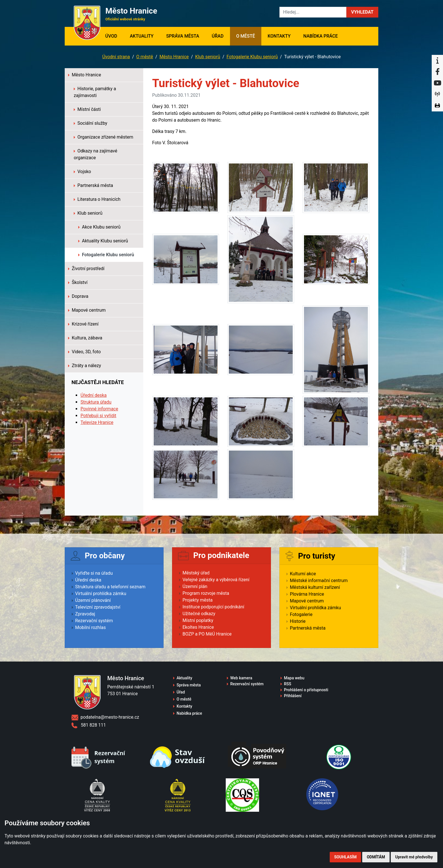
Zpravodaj (85, 614)
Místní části (87, 109)
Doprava (78, 296)
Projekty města (197, 600)
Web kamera (241, 678)
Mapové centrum (87, 310)
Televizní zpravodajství (98, 607)
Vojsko (82, 172)
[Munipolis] (437, 94)
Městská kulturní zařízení (315, 587)
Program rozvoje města (206, 593)
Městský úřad (196, 573)
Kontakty (279, 36)
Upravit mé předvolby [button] (414, 857)
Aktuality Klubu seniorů (103, 241)
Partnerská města (93, 185)
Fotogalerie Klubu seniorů (252, 57)
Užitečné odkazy (199, 614)
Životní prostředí (86, 269)
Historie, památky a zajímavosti (95, 92)
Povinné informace (99, 409)
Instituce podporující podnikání (213, 607)
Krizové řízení (83, 324)
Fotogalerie (301, 614)
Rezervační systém (94, 621)
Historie (298, 621)
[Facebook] (437, 72)
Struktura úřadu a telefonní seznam (110, 587)
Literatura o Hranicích (97, 199)
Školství (78, 282)
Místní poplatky (198, 620)
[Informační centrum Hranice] (437, 61)
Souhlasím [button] (345, 857)
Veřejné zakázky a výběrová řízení (216, 580)
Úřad (218, 36)
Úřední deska (94, 395)
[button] (362, 12)
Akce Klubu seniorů (99, 227)
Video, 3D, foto (84, 352)
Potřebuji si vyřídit (98, 416)
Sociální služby (91, 123)
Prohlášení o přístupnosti (306, 690)
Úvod (114, 36)
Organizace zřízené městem (104, 137)
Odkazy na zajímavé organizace (95, 154)
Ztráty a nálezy (84, 366)
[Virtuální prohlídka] (437, 106)
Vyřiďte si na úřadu (94, 573)
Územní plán (195, 586)
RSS (288, 684)
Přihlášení (293, 696)
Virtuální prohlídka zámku (101, 594)
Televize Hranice (97, 422)
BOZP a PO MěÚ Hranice (207, 634)
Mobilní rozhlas (91, 627)
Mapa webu (294, 678)
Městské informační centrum (319, 581)
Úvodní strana (116, 57)
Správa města (183, 36)
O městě (246, 36)
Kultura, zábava (85, 338)
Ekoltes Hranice (198, 627)
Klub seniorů (208, 57)
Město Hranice (174, 57)
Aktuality (142, 36)
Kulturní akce (303, 574)
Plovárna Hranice (307, 594)
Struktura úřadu (96, 402)
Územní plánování (93, 600)
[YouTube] (437, 83)
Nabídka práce (320, 36)
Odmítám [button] (376, 857)
